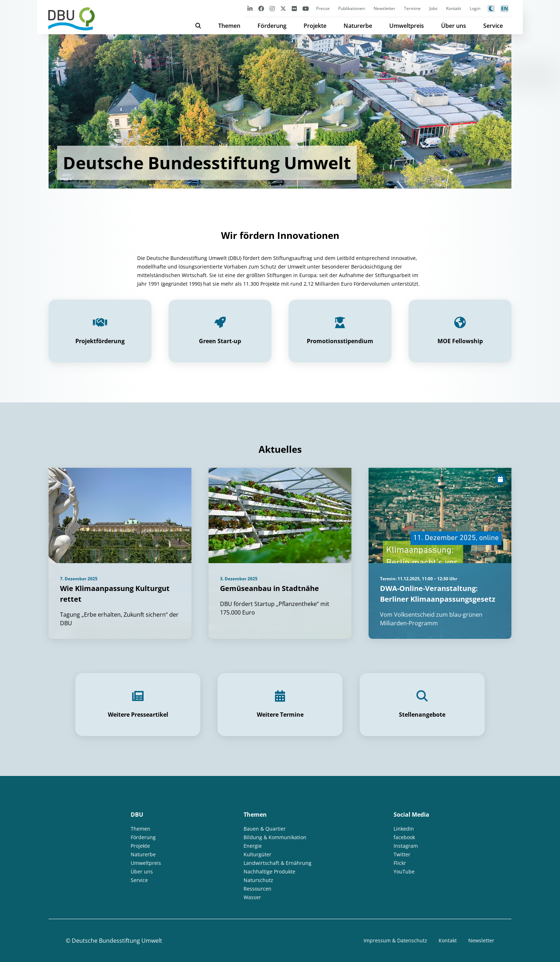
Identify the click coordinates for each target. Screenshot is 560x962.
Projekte (315, 26)
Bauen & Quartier (265, 829)
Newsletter (384, 8)
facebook (404, 837)
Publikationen (352, 8)
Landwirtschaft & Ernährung (277, 863)
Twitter (402, 854)
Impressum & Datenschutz (395, 940)
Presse (323, 8)
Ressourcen (257, 889)
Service (493, 26)
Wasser (252, 897)
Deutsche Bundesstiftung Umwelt (117, 941)
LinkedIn (404, 829)
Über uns (454, 26)
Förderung (272, 26)
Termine (412, 8)
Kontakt (454, 8)
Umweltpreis (407, 26)
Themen (229, 26)
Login (475, 8)
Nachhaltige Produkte (269, 871)
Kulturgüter (257, 854)
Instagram (406, 846)
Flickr (400, 863)
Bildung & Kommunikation (275, 837)
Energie (253, 846)
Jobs (433, 8)
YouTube (404, 871)
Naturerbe (358, 26)
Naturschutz (258, 880)
